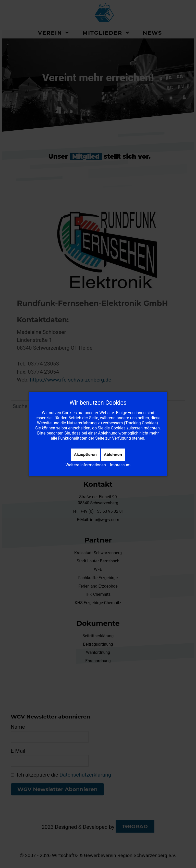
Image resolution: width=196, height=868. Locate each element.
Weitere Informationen (86, 465)
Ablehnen (113, 455)
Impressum (120, 465)
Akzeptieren (85, 455)
